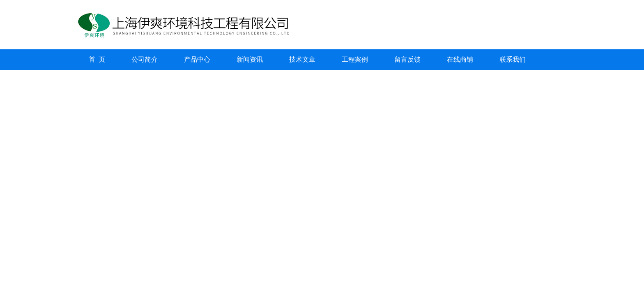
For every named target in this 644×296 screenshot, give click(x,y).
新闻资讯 (250, 59)
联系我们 (513, 59)
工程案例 (355, 59)
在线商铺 (460, 59)
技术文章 (302, 59)
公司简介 (145, 59)
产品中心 (197, 59)
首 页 (97, 59)
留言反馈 (407, 59)
